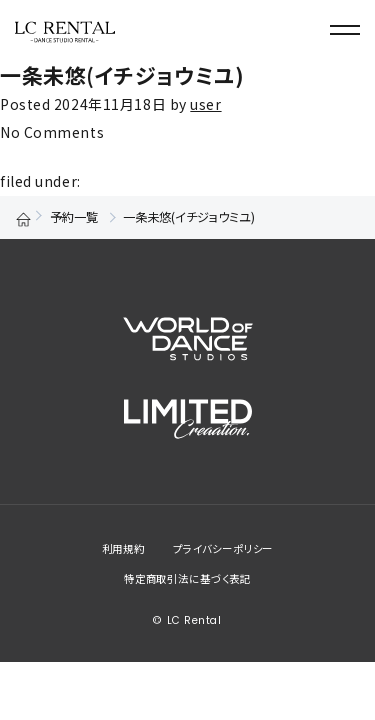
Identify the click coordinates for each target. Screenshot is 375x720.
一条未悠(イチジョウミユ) (122, 75)
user (205, 104)
